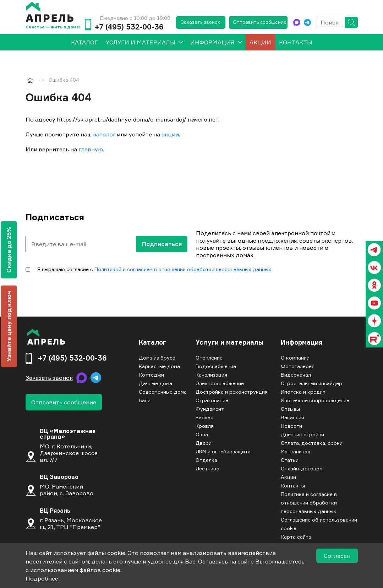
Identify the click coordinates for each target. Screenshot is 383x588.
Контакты (296, 42)
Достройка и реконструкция (232, 392)
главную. (91, 149)
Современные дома (163, 392)
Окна (202, 434)
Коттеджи (151, 375)
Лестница (207, 468)
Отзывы (290, 409)
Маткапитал (296, 451)
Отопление (209, 358)
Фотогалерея (298, 366)
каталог (104, 134)
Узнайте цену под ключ (9, 326)
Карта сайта (296, 537)
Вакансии (292, 417)
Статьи (290, 460)
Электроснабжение (220, 383)
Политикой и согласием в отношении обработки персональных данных (183, 269)
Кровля (205, 426)
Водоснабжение (216, 366)
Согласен (337, 556)
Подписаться (162, 244)
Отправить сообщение (260, 22)
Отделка (206, 460)
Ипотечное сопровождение (315, 400)
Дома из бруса (157, 358)
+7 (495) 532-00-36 (129, 27)
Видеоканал (296, 375)
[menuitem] (84, 42)
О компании (295, 358)
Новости (291, 426)
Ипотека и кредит (303, 392)
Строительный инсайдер (311, 383)
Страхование (212, 400)
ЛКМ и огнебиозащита (223, 451)
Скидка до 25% (9, 250)
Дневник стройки (302, 434)
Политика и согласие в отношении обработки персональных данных (309, 503)
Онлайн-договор (302, 468)
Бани (145, 400)
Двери (204, 443)
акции (170, 134)
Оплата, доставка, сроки (312, 443)
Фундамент (210, 409)
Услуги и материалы (141, 42)
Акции (260, 42)
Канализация (211, 375)
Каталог (152, 342)
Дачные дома (155, 383)
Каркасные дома (159, 366)
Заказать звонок (201, 22)
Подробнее (42, 578)
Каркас (204, 417)
